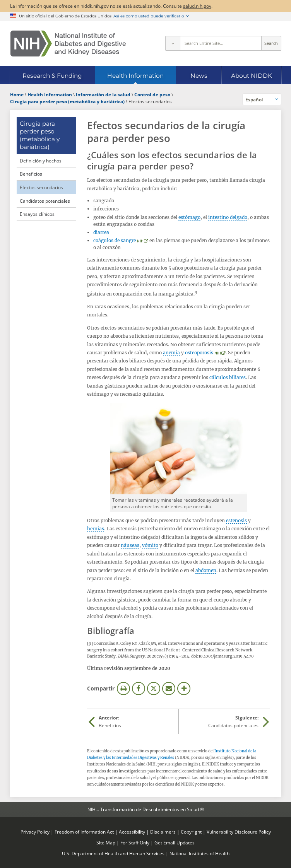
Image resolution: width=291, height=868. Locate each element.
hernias (96, 529)
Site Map (106, 842)
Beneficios (31, 174)
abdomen (206, 570)
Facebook (139, 689)
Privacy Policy (35, 832)
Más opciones (184, 689)
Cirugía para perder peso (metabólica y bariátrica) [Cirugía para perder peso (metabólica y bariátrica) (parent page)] (40, 135)
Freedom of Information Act (84, 832)
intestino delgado (228, 217)
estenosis (236, 520)
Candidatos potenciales (45, 201)
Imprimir (123, 689)
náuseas (130, 545)
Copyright (191, 832)
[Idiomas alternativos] (262, 99)
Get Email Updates (175, 842)
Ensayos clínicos (37, 214)
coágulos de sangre (115, 240)
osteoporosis (199, 353)
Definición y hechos (41, 161)
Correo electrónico (169, 689)
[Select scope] (173, 43)
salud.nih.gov (197, 6)
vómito (150, 545)
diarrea (101, 232)
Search (271, 43)
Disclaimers (163, 832)
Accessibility (132, 832)
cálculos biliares (228, 377)
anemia (171, 353)
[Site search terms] (221, 43)
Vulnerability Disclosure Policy (239, 832)
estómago (189, 217)
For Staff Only (135, 842)
